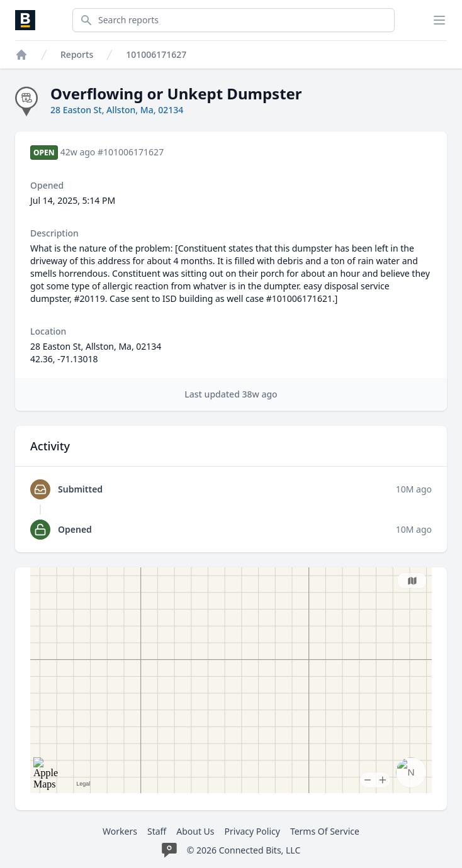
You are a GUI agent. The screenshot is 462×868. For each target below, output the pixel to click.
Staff (157, 831)
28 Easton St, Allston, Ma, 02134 (117, 110)
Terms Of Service (325, 831)
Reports (77, 54)
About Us (195, 831)
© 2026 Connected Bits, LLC (244, 850)
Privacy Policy (252, 831)
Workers (120, 831)
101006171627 (156, 54)
